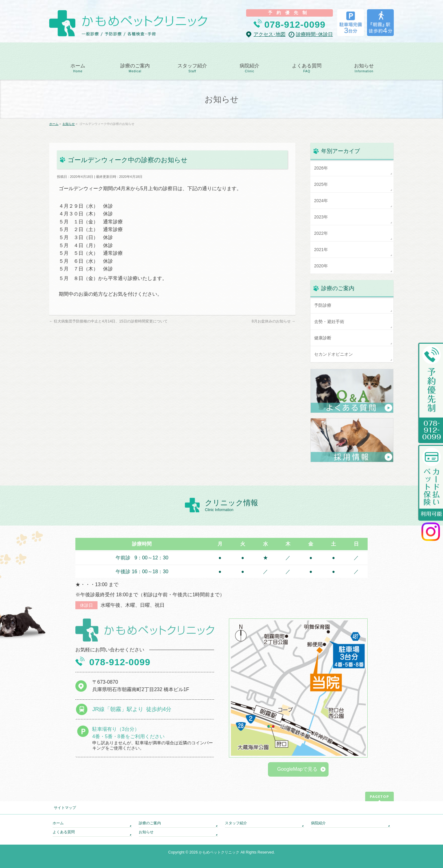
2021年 (321, 250)
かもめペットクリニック (219, 852)
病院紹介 (318, 823)
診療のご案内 (150, 823)
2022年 (321, 233)
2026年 (321, 168)
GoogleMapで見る (297, 769)
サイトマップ (65, 808)
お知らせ (146, 832)
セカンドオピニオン (333, 354)
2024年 (321, 201)
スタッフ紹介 (236, 823)
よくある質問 (64, 832)
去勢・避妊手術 (329, 322)
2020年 (321, 266)
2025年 (321, 184)
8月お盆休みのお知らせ (273, 321)
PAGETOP (379, 796)
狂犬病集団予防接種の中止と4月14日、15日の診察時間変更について (108, 321)
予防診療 (323, 305)
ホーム (58, 823)
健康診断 (323, 338)
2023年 (321, 217)
